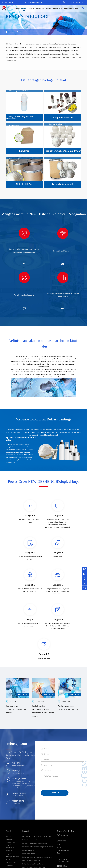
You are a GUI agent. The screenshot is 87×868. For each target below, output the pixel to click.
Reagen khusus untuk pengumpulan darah (37, 782)
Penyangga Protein (29, 799)
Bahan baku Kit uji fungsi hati (32, 806)
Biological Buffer (11, 807)
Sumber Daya (57, 8)
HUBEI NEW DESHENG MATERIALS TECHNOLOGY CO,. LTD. (44, 858)
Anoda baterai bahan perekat (33, 826)
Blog (77, 8)
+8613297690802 (65, 807)
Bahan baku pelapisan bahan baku (34, 823)
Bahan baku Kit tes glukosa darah (34, 813)
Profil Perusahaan (63, 780)
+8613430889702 (10, 2)
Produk (24, 8)
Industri (31, 8)
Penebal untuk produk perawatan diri (35, 788)
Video (59, 793)
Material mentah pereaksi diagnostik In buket (38, 792)
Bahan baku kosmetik (10, 812)
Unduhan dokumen (63, 795)
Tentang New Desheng (43, 8)
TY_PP (49, 861)
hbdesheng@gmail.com (35, 2)
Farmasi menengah (29, 819)
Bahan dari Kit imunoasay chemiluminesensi (37, 802)
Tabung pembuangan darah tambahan (11, 784)
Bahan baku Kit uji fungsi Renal (33, 809)
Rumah (17, 8)
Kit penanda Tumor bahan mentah (34, 816)
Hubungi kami (69, 8)
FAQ (58, 790)
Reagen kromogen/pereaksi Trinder (12, 802)
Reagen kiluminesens (10, 791)
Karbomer (8, 446)
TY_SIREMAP (40, 861)
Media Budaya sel (28, 795)
